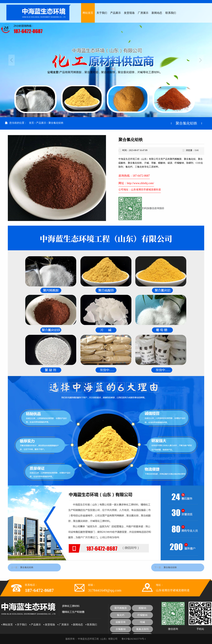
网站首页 (88, 13)
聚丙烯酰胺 (121, 608)
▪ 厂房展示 (63, 625)
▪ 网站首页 (7, 625)
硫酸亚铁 (121, 622)
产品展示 (116, 13)
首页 (31, 123)
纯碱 (142, 622)
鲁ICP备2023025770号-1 (134, 639)
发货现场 (129, 13)
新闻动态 (157, 13)
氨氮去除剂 (142, 629)
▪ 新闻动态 (77, 625)
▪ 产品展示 (35, 625)
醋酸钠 (142, 608)
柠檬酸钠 (142, 615)
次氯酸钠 (121, 629)
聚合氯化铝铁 (56, 123)
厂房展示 (143, 13)
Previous (12, 60)
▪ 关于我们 (21, 625)
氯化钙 (121, 615)
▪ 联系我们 (91, 625)
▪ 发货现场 (49, 625)
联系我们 (171, 13)
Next (200, 60)
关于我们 (102, 13)
